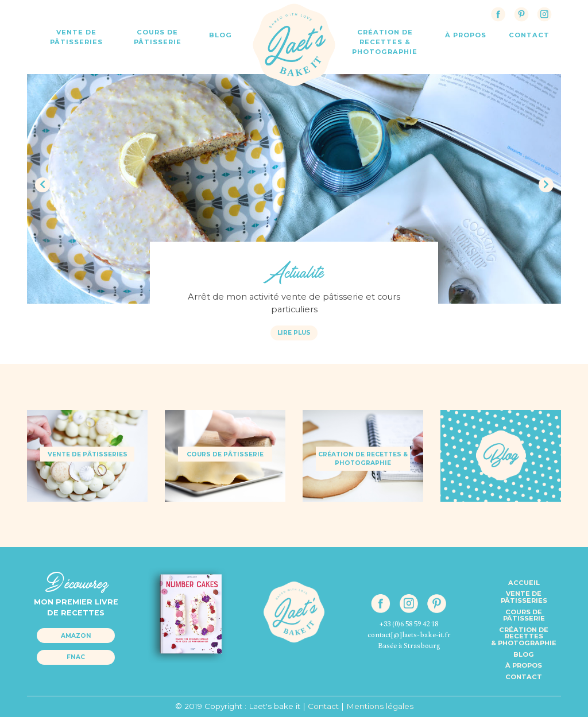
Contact (524, 677)
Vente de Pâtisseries (76, 37)
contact (529, 35)
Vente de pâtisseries (524, 597)
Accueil (524, 583)
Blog (220, 35)
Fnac (76, 657)
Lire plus (294, 333)
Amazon (76, 636)
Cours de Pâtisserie (158, 37)
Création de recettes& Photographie (524, 636)
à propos (466, 35)
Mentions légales (380, 706)
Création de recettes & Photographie (385, 42)
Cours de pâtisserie (524, 615)
